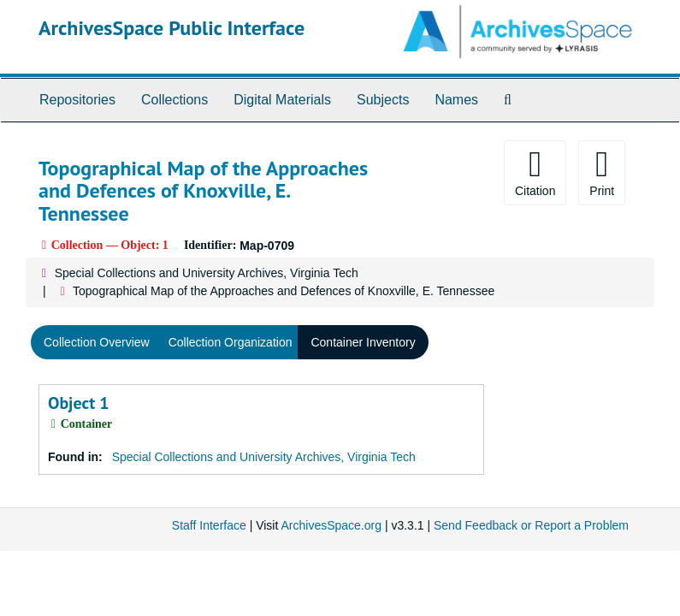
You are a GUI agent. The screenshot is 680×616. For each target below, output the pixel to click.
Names (456, 100)
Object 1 (79, 403)
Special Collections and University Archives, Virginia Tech (207, 273)
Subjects (383, 100)
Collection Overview (97, 342)
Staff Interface (209, 525)
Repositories (77, 100)
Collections (174, 100)
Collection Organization (231, 342)
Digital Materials (282, 100)
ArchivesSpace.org (331, 525)
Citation (535, 172)
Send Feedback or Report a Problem (531, 525)
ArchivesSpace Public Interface (171, 28)
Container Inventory (363, 342)
